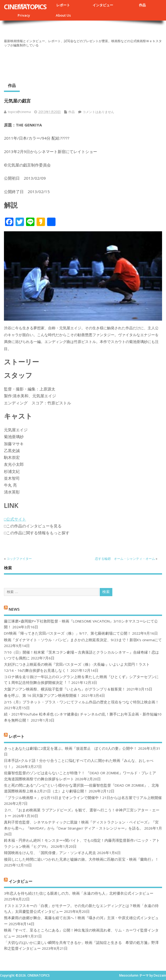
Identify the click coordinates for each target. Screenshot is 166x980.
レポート (63, 5)
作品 (142, 5)
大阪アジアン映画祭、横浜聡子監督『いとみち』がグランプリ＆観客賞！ (65, 689)
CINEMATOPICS (25, 7)
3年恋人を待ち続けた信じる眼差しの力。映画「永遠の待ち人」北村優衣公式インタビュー (79, 893)
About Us (63, 15)
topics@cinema (19, 112)
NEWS (14, 609)
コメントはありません (98, 112)
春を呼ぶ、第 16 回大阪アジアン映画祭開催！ (42, 695)
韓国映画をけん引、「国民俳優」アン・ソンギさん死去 (50, 853)
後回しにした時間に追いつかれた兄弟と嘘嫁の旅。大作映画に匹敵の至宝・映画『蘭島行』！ (81, 859)
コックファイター (19, 559)
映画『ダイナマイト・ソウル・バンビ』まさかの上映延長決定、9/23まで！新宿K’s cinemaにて (83, 640)
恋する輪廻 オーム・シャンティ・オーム (125, 559)
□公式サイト (15, 519)
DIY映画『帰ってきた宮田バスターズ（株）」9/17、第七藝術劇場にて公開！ (67, 633)
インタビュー (103, 5)
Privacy (24, 15)
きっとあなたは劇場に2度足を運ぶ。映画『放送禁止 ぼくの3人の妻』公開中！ (71, 748)
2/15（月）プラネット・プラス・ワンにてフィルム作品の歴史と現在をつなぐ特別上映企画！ (81, 702)
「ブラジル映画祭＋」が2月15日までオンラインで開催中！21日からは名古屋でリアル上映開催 (83, 798)
